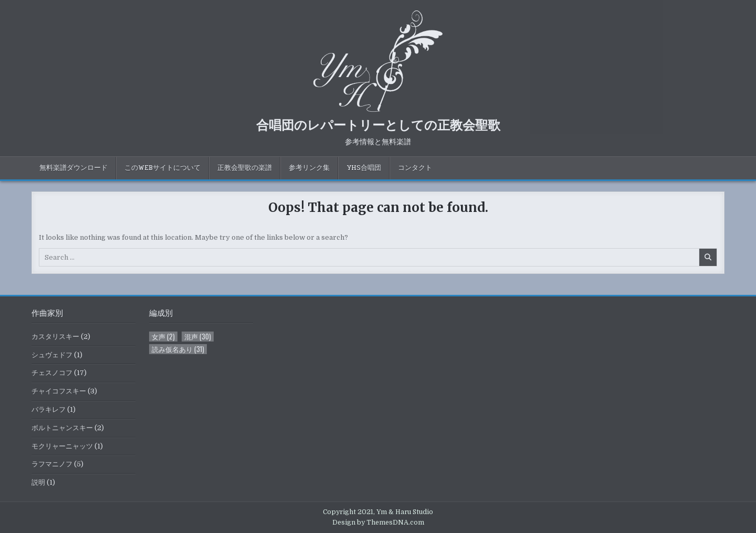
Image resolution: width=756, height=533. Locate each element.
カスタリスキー (55, 337)
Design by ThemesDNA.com (378, 523)
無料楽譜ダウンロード (73, 168)
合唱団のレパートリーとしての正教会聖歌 (378, 124)
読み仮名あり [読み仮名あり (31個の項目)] (178, 349)
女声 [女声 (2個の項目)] (163, 337)
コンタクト (415, 168)
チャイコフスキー (59, 391)
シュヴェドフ (52, 355)
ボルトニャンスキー (62, 428)
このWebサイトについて (162, 168)
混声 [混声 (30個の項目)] (198, 337)
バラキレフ (49, 409)
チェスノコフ (52, 373)
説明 (38, 482)
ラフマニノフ (52, 464)
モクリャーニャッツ (62, 446)
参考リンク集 (309, 168)
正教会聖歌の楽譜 (245, 168)
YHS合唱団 (364, 168)
